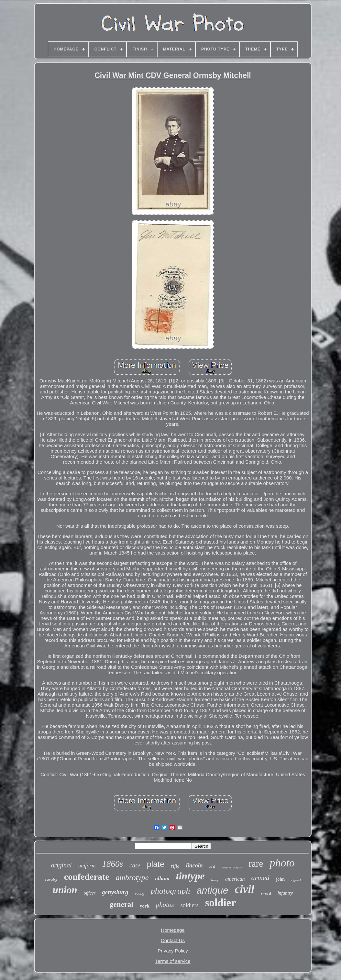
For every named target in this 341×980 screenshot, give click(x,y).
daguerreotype (232, 867)
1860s (112, 864)
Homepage (173, 930)
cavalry (51, 879)
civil (245, 889)
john (280, 879)
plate (156, 864)
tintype (190, 876)
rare (256, 864)
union (65, 890)
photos (165, 905)
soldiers (190, 905)
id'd (212, 866)
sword (266, 893)
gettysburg (115, 892)
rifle (175, 866)
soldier (220, 903)
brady (215, 880)
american (235, 879)
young (140, 893)
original (61, 865)
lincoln (194, 865)
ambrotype (132, 877)
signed (296, 880)
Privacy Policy (173, 951)
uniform (87, 866)
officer (90, 893)
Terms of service (173, 961)
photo (282, 863)
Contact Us (173, 940)
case (135, 865)
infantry (285, 893)
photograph (170, 891)
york (145, 906)
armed (260, 878)
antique (212, 890)
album (162, 879)
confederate (87, 877)
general (121, 904)
